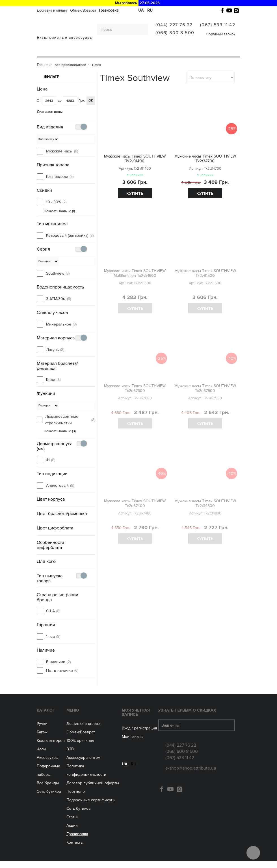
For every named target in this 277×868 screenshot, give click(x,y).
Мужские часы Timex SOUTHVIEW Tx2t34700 (205, 159)
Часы (41, 756)
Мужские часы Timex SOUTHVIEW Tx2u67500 (205, 388)
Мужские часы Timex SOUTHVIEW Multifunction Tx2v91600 (135, 273)
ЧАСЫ (110, 52)
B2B (70, 756)
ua (125, 775)
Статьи (73, 824)
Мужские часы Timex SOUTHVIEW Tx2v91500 (205, 273)
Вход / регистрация (139, 735)
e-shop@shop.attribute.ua (191, 776)
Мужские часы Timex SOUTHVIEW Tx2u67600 (135, 388)
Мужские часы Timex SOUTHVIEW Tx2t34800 (205, 503)
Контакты (75, 850)
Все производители (198, 52)
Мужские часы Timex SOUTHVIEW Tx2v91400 (135, 159)
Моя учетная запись (136, 720)
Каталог (46, 717)
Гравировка (109, 10)
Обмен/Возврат (83, 10)
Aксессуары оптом (83, 765)
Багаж (60, 52)
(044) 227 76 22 (174, 25)
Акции (72, 833)
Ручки (44, 52)
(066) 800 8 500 (175, 33)
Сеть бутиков (160, 52)
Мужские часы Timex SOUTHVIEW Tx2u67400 (135, 503)
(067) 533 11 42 (218, 25)
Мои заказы (133, 744)
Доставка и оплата (52, 10)
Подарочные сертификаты (91, 807)
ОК (91, 102)
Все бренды (48, 790)
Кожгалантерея (86, 52)
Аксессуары (131, 52)
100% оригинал (80, 748)
